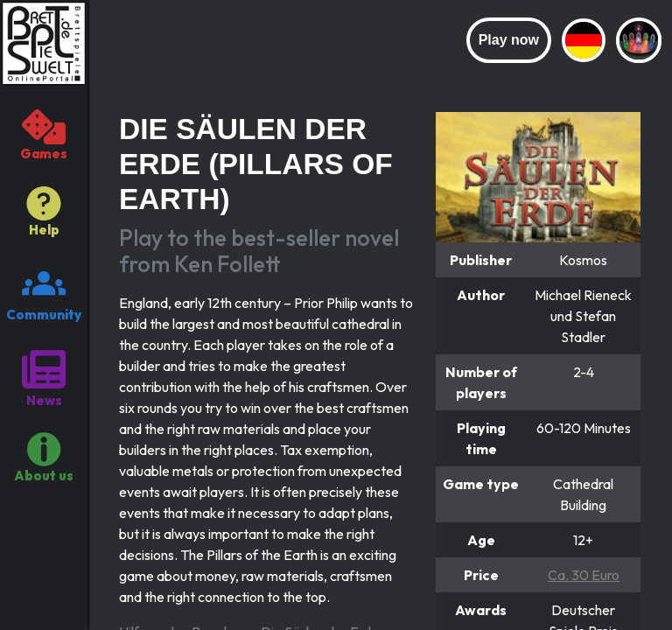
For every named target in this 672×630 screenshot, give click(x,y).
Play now (509, 40)
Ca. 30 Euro (584, 575)
